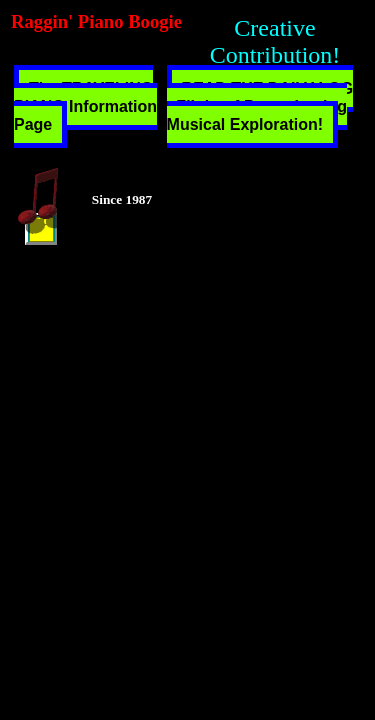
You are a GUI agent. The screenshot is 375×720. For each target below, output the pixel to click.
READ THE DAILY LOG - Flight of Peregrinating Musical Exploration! (260, 106)
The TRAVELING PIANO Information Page (85, 106)
